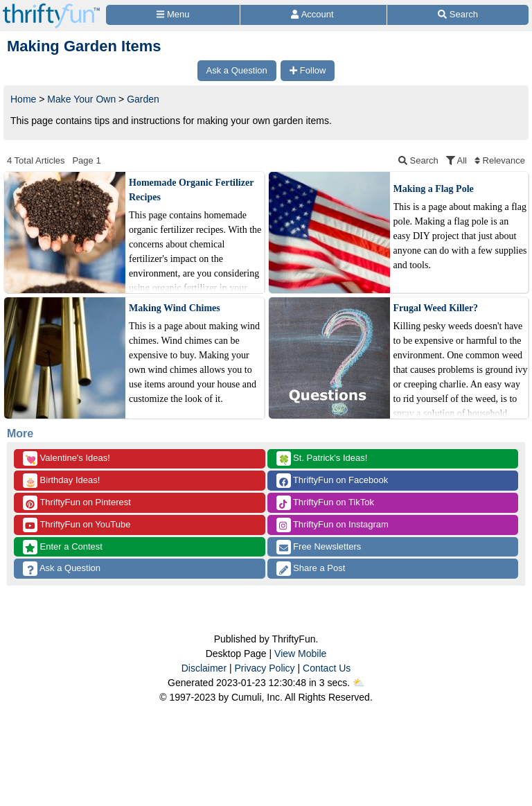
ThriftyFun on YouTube (77, 525)
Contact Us (327, 668)
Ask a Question (62, 569)
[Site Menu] (173, 15)
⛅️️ (358, 683)
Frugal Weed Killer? (436, 308)
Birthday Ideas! (61, 481)
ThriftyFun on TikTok (325, 503)
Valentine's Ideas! (66, 458)
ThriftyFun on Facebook (332, 481)
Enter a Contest (63, 547)
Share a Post (311, 569)
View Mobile (300, 654)
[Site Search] (458, 15)
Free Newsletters (319, 547)
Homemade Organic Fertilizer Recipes (191, 190)
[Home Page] (51, 8)
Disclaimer (204, 668)
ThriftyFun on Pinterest (77, 503)
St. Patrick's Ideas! (322, 458)
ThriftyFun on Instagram (332, 525)
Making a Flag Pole (434, 189)
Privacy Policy (264, 668)
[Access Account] (313, 15)
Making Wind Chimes (175, 308)
